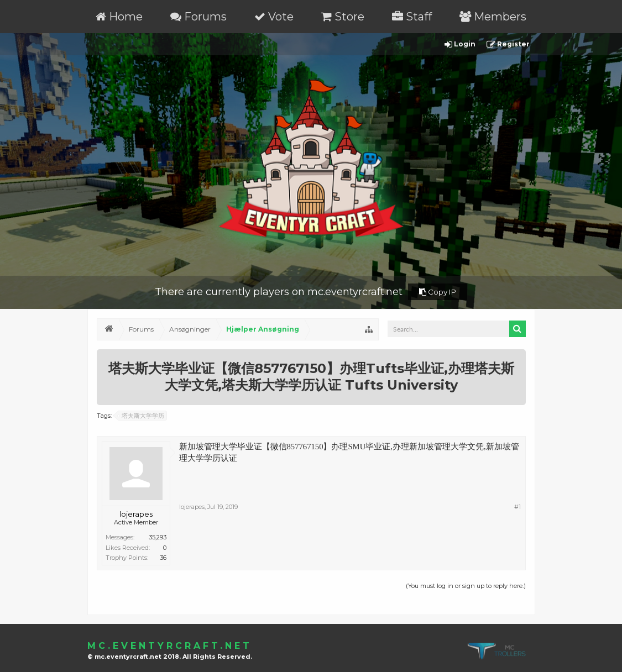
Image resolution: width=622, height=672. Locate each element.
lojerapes (136, 514)
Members (493, 17)
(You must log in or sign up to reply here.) (466, 586)
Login (460, 44)
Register (508, 44)
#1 (518, 507)
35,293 (158, 537)
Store (343, 17)
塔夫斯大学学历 (141, 416)
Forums (198, 17)
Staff (412, 17)
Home (119, 17)
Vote (274, 17)
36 (163, 558)
